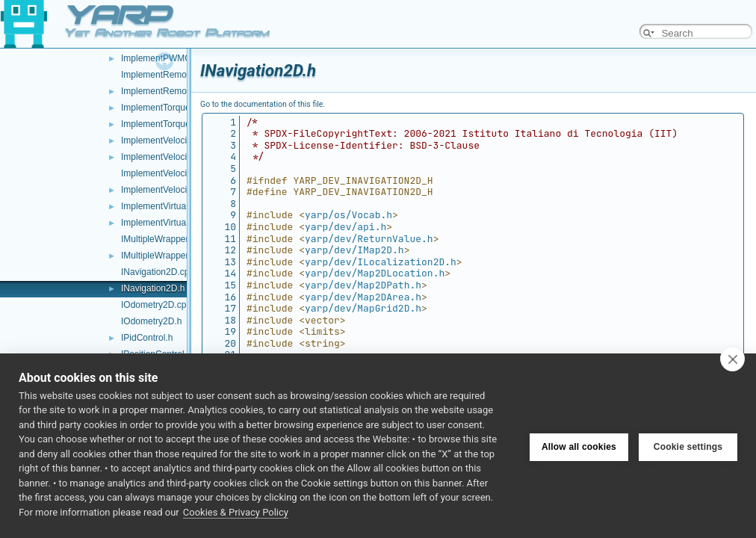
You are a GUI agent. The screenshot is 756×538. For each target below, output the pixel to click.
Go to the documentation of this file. (263, 104)
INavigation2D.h (153, 288)
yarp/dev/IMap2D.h (354, 250)
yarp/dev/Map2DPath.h (363, 285)
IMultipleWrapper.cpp (163, 239)
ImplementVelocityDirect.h (173, 190)
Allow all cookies (579, 445)
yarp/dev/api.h (346, 227)
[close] (732, 359)
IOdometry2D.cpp (156, 305)
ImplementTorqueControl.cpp (179, 108)
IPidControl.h (147, 338)
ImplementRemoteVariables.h (180, 91)
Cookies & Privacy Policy (236, 512)
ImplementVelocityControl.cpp (180, 140)
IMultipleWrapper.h (158, 256)
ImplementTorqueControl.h (174, 124)
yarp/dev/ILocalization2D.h (381, 262)
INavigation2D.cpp (158, 272)
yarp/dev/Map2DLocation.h (375, 273)
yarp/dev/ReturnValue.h (369, 239)
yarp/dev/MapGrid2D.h (363, 308)
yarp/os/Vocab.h (348, 215)
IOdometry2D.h (151, 321)
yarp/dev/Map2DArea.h (363, 297)
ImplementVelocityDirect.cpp (177, 173)
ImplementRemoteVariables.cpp (185, 75)
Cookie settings (688, 445)
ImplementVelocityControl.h (176, 157)
